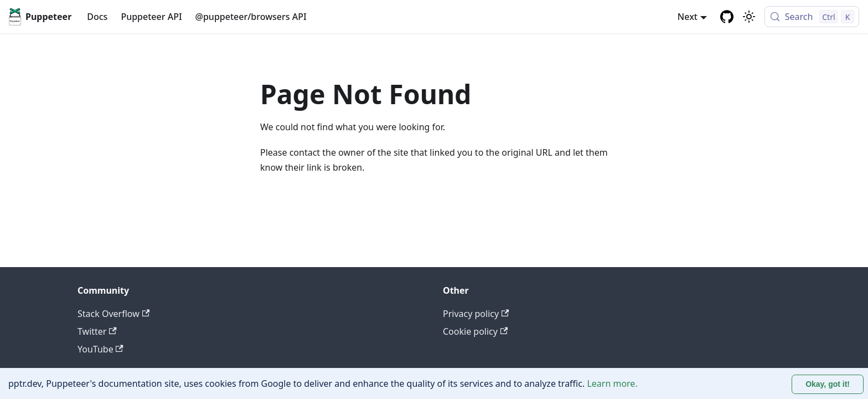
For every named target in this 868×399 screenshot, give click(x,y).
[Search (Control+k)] (812, 17)
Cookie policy (475, 331)
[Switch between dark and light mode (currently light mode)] (749, 17)
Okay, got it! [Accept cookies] (828, 384)
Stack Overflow (113, 314)
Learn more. (612, 383)
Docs (97, 17)
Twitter (97, 331)
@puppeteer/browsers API (251, 17)
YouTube (100, 349)
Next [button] (688, 17)
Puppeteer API (151, 17)
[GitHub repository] (727, 17)
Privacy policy (476, 314)
